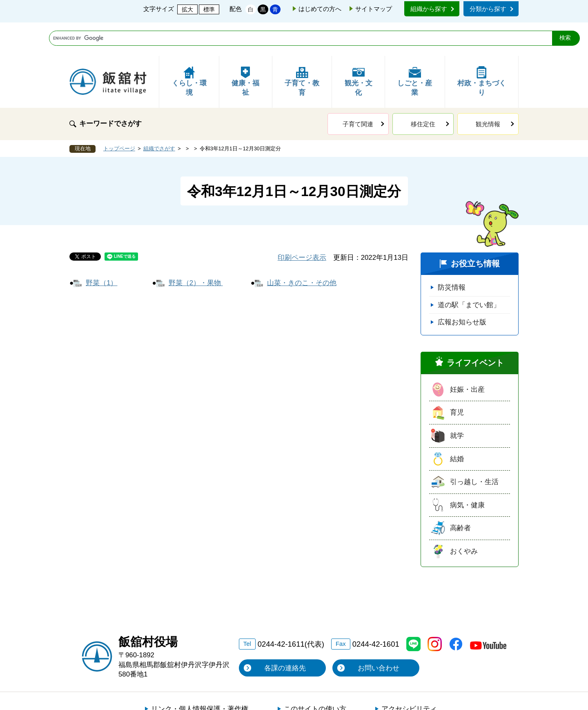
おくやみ (464, 518)
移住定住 (423, 90)
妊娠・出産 (467, 356)
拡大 (187, 9)
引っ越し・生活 (474, 448)
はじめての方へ (320, 9)
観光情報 (488, 90)
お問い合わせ (379, 635)
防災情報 (452, 254)
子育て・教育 (302, 48)
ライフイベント (475, 329)
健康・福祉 (245, 48)
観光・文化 (359, 48)
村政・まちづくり (482, 48)
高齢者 (460, 495)
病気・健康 (467, 472)
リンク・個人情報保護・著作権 (200, 675)
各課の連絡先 (285, 635)
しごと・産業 (415, 48)
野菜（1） (101, 249)
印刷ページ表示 (302, 224)
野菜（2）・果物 (196, 249)
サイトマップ (374, 9)
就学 (457, 402)
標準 (209, 9)
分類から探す (488, 9)
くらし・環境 (189, 48)
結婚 (457, 425)
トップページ (119, 115)
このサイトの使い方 (315, 675)
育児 (457, 379)
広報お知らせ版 (462, 289)
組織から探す (429, 9)
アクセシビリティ (409, 675)
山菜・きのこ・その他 (302, 249)
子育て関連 (358, 90)
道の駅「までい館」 (469, 271)
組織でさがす (159, 115)
